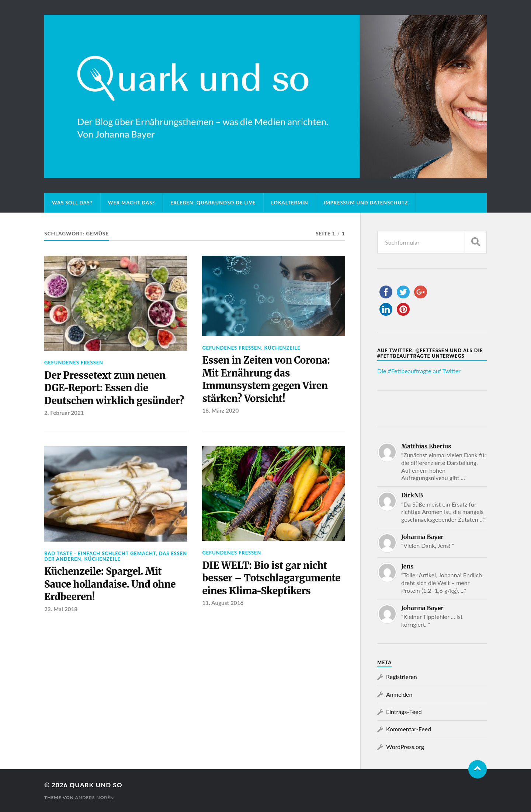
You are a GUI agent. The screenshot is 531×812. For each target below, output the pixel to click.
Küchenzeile (282, 348)
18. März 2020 (220, 410)
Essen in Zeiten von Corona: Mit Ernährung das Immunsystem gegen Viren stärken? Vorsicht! (266, 379)
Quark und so (96, 785)
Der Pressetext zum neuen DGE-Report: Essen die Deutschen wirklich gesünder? (114, 388)
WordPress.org (405, 747)
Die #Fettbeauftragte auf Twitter (419, 371)
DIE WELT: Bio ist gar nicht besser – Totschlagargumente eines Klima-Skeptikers (271, 578)
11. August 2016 (223, 603)
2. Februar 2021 (64, 413)
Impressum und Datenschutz (366, 203)
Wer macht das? (131, 203)
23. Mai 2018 (61, 609)
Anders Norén (95, 797)
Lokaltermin (290, 203)
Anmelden (399, 694)
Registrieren (402, 677)
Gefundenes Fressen (74, 363)
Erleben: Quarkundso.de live (213, 203)
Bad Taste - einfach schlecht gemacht (100, 553)
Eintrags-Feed (404, 712)
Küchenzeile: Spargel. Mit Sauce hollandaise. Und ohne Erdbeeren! (110, 584)
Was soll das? (72, 203)
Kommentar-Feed (409, 729)
